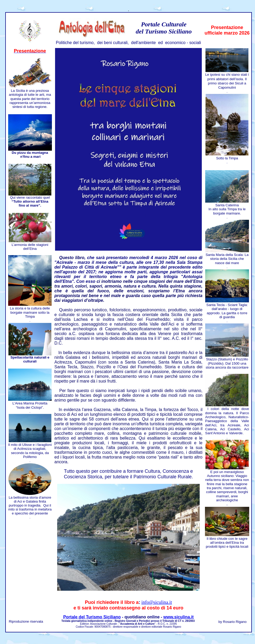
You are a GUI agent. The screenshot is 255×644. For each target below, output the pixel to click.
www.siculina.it (178, 617)
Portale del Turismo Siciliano (92, 617)
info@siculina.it (157, 602)
